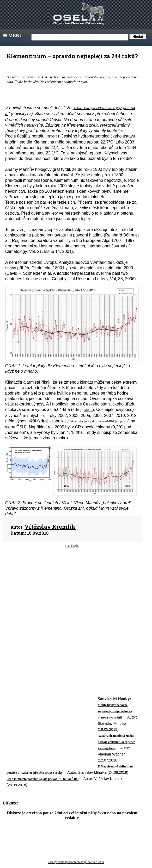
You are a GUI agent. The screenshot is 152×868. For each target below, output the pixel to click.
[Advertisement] (72, 590)
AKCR (88, 410)
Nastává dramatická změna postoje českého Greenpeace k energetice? (116, 742)
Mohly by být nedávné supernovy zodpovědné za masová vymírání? (115, 711)
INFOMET (53, 136)
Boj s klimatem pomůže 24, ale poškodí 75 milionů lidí (42, 779)
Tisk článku (72, 546)
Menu (12, 36)
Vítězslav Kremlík (50, 527)
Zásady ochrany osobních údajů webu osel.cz (76, 862)
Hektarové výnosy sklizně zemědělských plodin (98, 421)
